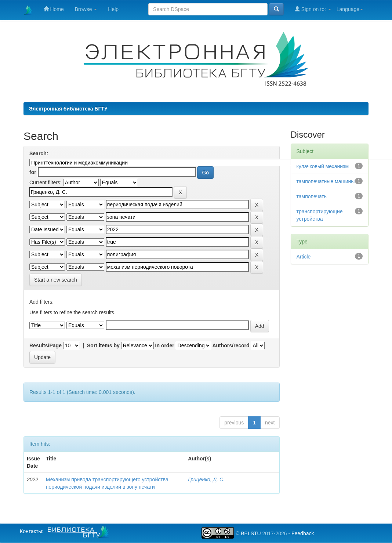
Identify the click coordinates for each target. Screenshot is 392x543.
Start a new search (56, 280)
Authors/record (231, 345)
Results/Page (46, 345)
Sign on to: (313, 9)
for (33, 172)
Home (54, 9)
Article (304, 257)
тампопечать (312, 196)
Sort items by (103, 345)
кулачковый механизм (323, 166)
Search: (39, 153)
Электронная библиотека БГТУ (68, 109)
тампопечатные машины (326, 181)
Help (113, 9)
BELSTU (251, 533)
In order (165, 345)
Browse (86, 9)
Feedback (303, 533)
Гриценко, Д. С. (206, 479)
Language (350, 9)
